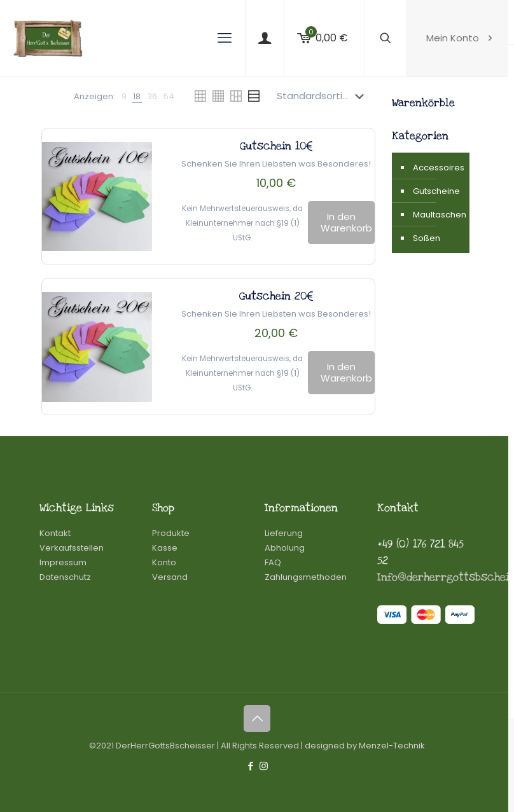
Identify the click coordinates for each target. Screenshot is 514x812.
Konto (164, 562)
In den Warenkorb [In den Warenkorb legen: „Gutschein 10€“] (346, 222)
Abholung (285, 548)
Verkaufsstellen (72, 548)
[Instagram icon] (264, 766)
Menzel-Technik (392, 746)
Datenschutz (65, 577)
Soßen (427, 238)
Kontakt (55, 533)
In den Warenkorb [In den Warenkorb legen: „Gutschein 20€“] (346, 372)
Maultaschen (438, 215)
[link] (124, 96)
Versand (170, 577)
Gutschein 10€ (276, 146)
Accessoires (438, 168)
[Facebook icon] (250, 766)
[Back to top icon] (257, 719)
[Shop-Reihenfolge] (323, 96)
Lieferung (284, 533)
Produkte (171, 533)
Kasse (165, 548)
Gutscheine (436, 191)
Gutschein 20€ (276, 296)
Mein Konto (461, 38)
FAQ (273, 562)
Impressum (63, 562)
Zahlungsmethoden (306, 577)
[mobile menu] (225, 38)
